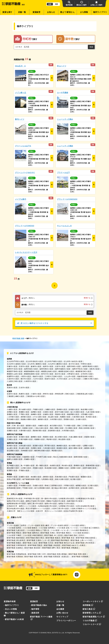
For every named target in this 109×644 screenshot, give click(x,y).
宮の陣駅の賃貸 (71, 428)
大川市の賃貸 (62, 379)
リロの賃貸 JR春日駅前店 (33, 535)
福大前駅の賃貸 (75, 446)
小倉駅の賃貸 (12, 409)
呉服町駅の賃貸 (28, 457)
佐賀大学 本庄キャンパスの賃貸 (49, 511)
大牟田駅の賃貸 (56, 419)
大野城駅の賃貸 (87, 414)
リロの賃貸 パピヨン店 (60, 530)
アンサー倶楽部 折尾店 (60, 525)
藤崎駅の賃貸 (36, 437)
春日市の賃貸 (60, 374)
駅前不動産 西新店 (64, 533)
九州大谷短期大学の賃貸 (85, 506)
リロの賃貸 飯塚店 (30, 528)
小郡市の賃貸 (26, 376)
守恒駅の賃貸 (27, 488)
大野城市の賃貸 (73, 374)
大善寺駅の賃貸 (25, 431)
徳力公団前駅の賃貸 (42, 488)
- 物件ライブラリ (11, 605)
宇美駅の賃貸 (24, 471)
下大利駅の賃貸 (70, 426)
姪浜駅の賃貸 (12, 437)
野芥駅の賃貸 (50, 446)
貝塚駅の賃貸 (29, 459)
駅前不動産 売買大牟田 (33, 557)
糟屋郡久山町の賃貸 (15, 374)
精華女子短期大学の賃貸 (35, 501)
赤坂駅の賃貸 (89, 437)
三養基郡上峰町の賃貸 (15, 396)
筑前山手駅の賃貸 (14, 479)
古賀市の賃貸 (60, 366)
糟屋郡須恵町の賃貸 (66, 371)
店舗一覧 (22, 12)
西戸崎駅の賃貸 (13, 466)
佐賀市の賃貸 (12, 394)
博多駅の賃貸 (60, 414)
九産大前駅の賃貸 (93, 412)
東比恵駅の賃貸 (64, 439)
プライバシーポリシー (66, 621)
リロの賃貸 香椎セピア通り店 (38, 530)
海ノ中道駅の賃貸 (28, 466)
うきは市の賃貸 (70, 376)
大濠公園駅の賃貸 (76, 437)
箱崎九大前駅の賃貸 (15, 459)
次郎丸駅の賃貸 (25, 446)
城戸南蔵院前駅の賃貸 (31, 479)
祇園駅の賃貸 (39, 439)
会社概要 (60, 609)
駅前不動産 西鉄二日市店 (74, 535)
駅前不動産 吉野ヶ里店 (51, 548)
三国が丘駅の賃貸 (41, 428)
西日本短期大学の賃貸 (15, 509)
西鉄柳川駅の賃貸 (40, 431)
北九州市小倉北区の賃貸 (73, 361)
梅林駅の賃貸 (62, 446)
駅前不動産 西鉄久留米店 (86, 538)
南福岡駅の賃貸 (73, 414)
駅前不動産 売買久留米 (77, 554)
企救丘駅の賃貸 (87, 488)
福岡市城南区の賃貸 (63, 369)
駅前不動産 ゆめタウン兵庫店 (74, 545)
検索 (91, 47)
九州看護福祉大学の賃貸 (85, 499)
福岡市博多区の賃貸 (90, 366)
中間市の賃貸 (86, 364)
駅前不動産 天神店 (48, 533)
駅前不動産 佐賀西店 (15, 548)
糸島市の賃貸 (94, 369)
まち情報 (84, 12)
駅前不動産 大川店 (46, 543)
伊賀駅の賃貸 (38, 468)
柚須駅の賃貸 (36, 477)
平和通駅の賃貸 (25, 486)
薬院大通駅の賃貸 (76, 448)
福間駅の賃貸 (36, 412)
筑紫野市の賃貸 (13, 376)
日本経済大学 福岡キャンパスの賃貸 (21, 506)
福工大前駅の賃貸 (77, 412)
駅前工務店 (89, 609)
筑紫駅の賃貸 (27, 428)
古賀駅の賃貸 (48, 412)
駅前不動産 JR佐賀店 (52, 545)
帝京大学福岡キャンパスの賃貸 (38, 509)
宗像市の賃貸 (12, 366)
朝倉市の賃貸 (38, 376)
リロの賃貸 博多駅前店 (79, 530)
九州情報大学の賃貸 (66, 506)
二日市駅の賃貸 (13, 417)
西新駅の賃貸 (48, 437)
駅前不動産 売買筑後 (15, 557)
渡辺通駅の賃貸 (13, 451)
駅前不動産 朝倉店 (53, 538)
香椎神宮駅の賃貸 (93, 466)
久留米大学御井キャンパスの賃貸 (83, 509)
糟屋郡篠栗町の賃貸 (32, 371)
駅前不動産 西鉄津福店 (60, 540)
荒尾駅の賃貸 (69, 419)
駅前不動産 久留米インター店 (38, 540)
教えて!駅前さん (68, 12)
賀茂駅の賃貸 (38, 446)
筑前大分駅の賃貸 (62, 479)
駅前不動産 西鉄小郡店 (35, 538)
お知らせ (51, 12)
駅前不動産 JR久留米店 (16, 540)
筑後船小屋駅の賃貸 (28, 419)
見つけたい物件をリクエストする (54, 323)
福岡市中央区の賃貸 (15, 369)
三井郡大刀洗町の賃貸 (53, 376)
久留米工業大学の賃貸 (60, 509)
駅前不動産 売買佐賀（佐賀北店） (57, 557)
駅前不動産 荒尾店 (35, 545)
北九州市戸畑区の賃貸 (53, 361)
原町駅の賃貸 (48, 477)
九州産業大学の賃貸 (66, 499)
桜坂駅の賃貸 (62, 448)
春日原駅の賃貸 (56, 426)
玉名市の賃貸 (24, 388)
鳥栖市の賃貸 (24, 394)
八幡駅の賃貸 (50, 409)
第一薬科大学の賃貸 (49, 499)
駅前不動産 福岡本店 (31, 533)
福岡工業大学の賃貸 (35, 504)
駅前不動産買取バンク (94, 617)
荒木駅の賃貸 (91, 417)
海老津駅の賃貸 (87, 409)
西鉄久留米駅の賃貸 (87, 428)
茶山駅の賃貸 (24, 448)
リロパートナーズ (92, 624)
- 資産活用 (35, 613)
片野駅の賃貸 (69, 486)
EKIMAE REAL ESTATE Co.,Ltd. (53, 633)
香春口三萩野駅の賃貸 (53, 486)
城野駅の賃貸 (81, 486)
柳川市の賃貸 (26, 379)
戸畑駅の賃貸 (38, 409)
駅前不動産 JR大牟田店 (85, 543)
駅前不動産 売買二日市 (37, 554)
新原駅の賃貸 (12, 471)
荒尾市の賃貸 (12, 388)
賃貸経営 (37, 12)
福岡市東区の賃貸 (74, 366)
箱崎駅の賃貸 (36, 414)
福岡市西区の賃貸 (46, 369)
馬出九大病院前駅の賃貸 (63, 457)
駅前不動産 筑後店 (14, 543)
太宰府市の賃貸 (87, 374)
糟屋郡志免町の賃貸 (49, 371)
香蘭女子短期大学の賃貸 (56, 501)
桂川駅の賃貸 (76, 479)
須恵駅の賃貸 (76, 468)
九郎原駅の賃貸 (47, 479)
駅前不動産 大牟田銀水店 (17, 545)
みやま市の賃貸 (75, 379)
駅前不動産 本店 (68, 538)
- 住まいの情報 (10, 609)
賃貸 (50, 4)
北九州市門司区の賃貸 (15, 361)
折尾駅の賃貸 (74, 409)
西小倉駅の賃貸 (25, 409)
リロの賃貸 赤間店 (77, 525)
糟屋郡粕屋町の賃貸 (32, 374)
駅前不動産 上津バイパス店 (81, 540)
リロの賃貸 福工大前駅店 (89, 528)
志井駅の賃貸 (74, 488)
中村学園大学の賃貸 (32, 499)
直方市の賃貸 (74, 364)
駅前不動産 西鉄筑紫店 (16, 538)
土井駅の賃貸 (26, 468)
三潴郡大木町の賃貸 (90, 379)
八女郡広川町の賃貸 (15, 381)
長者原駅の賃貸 (51, 468)
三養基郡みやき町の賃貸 (35, 396)
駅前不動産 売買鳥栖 (80, 557)
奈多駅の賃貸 (55, 466)
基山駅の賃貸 (53, 417)
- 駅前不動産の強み (39, 605)
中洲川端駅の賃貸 (26, 439)
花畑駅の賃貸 (12, 431)
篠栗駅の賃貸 (86, 477)
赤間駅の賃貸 (12, 412)
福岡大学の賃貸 (51, 504)
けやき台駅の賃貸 (40, 417)
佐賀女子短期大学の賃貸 (73, 511)
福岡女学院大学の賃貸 (15, 501)
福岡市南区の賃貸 (31, 369)
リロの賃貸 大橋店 (14, 535)
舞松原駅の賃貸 (13, 468)
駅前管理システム (92, 613)
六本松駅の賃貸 (49, 448)
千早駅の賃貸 (24, 414)
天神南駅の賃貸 (27, 451)
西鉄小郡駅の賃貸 (57, 428)
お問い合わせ (62, 613)
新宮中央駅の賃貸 (62, 412)
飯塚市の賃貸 (36, 366)
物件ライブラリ (100, 12)
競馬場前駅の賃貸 (14, 488)
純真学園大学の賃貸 (75, 501)
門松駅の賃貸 (74, 477)
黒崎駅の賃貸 (62, 409)
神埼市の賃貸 (48, 394)
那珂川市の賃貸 (47, 374)
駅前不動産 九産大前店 (16, 530)
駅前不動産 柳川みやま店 (65, 543)
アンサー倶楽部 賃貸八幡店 (39, 525)
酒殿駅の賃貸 (64, 468)
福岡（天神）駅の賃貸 (15, 426)
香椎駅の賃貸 (12, 414)
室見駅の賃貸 (24, 437)
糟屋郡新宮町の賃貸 (83, 371)
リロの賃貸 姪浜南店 (81, 533)
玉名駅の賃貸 (81, 419)
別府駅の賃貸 (36, 448)
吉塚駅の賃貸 (48, 414)
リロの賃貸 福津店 (14, 528)
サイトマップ (62, 617)
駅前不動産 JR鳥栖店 (70, 548)
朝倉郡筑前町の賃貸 (85, 376)
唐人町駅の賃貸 (61, 437)
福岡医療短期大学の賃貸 (16, 504)
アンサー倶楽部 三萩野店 (17, 525)
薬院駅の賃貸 (31, 426)
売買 (56, 4)
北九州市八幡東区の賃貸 (37, 364)
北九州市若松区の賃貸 (34, 361)
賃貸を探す (7, 12)
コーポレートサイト (93, 601)
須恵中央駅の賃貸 (89, 468)
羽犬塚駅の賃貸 (13, 419)
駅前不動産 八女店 (30, 543)
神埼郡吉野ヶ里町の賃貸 (64, 394)
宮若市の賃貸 (24, 366)
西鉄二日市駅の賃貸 (85, 426)
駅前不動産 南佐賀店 (33, 548)
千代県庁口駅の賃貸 (44, 457)
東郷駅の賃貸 (24, 412)
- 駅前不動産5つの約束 (14, 619)
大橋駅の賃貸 (43, 426)
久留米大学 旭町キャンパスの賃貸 (21, 511)
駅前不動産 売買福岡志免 (17, 554)
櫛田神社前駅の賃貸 (42, 451)
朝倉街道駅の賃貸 (14, 428)
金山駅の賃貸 (12, 448)
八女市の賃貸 (38, 379)
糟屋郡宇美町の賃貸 (15, 371)
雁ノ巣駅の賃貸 (42, 466)
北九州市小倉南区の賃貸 (16, 364)
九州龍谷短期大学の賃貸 (47, 506)
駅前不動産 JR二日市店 (54, 535)
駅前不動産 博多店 (14, 533)
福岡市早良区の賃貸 (80, 369)
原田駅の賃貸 (26, 417)
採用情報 (88, 605)
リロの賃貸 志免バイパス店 (67, 528)
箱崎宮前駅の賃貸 (81, 457)
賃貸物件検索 (10, 601)
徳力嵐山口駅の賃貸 (59, 488)
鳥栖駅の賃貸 (65, 417)
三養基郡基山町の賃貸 (84, 394)
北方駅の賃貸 (93, 486)
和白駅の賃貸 (67, 466)
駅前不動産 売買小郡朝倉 (57, 554)
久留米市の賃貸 (13, 379)
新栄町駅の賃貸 (54, 431)
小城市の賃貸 (36, 394)
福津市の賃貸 (48, 366)
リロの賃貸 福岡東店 (47, 528)
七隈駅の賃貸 (88, 446)
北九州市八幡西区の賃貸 (58, 364)
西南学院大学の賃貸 (15, 499)
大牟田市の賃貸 (30, 381)
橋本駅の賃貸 (12, 446)
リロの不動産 (90, 621)
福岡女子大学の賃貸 (66, 504)
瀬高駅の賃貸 (43, 419)
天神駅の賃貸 (12, 439)
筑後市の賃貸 (50, 379)
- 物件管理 (35, 609)
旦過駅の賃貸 (38, 486)
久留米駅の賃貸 (78, 417)
